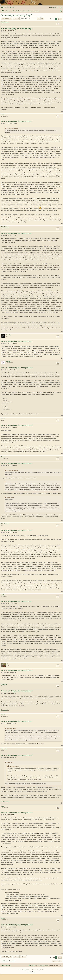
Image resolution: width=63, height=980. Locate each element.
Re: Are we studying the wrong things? (17, 121)
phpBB (26, 970)
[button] (61, 19)
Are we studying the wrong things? (16, 15)
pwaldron (4, 595)
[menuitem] (12, 8)
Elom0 (3, 457)
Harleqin (8, 361)
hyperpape (4, 685)
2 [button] (59, 19)
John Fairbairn (5, 22)
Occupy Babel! (5, 710)
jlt (8, 664)
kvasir (3, 115)
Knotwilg (8, 335)
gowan (3, 419)
